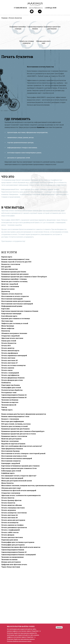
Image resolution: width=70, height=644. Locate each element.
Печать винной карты (10, 351)
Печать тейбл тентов (10, 532)
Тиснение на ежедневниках (12, 557)
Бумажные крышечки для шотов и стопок (19, 434)
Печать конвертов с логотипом (14, 513)
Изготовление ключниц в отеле (14, 456)
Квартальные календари (11, 314)
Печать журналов (9, 510)
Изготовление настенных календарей (17, 458)
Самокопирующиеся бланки (13, 550)
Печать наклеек (8, 368)
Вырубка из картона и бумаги (13, 444)
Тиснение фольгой (9, 405)
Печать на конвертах (10, 523)
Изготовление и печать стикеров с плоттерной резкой (23, 453)
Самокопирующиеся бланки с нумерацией (19, 555)
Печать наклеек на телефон (12, 525)
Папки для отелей (9, 341)
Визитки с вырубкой (10, 284)
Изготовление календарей (12, 299)
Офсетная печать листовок (12, 338)
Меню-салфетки (8, 328)
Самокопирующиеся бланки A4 (14, 395)
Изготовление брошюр (10, 451)
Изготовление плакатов (11, 461)
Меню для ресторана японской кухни (17, 481)
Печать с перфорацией (11, 530)
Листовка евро (7, 321)
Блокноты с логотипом (11, 264)
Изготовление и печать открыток (15, 296)
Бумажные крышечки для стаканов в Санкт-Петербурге (24, 277)
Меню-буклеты (7, 483)
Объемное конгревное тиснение (14, 333)
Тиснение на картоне (10, 402)
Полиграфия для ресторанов (13, 545)
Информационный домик (12, 306)
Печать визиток (8, 348)
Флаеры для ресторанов (11, 562)
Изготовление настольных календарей (17, 304)
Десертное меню (8, 289)
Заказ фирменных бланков (12, 449)
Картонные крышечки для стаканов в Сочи (19, 468)
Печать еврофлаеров (10, 353)
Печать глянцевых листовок (13, 508)
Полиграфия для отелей (11, 388)
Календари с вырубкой (11, 463)
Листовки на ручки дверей (12, 478)
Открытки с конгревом (11, 493)
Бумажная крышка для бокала (14, 272)
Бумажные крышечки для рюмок (15, 274)
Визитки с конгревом (10, 441)
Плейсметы (6, 383)
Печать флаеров (8, 535)
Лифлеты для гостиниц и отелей (15, 323)
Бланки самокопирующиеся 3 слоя (15, 416)
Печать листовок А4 (10, 515)
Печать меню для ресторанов (13, 520)
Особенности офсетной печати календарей (19, 490)
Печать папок (7, 370)
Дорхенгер (6, 291)
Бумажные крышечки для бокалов (15, 429)
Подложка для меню (10, 540)
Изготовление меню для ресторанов (16, 301)
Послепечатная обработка (12, 390)
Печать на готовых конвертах (13, 365)
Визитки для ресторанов (11, 439)
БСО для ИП (6, 267)
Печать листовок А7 (10, 363)
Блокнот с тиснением (10, 419)
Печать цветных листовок (12, 537)
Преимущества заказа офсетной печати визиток (21, 547)
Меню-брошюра (8, 326)
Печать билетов (8, 498)
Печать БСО (6, 346)
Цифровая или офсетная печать (14, 564)
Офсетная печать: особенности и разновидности (21, 495)
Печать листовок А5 (9, 360)
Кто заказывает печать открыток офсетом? (19, 476)
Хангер (4, 407)
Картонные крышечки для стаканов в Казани (20, 311)
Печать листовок (8, 358)
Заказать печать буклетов (12, 294)
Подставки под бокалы (11, 385)
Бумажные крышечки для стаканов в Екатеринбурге (23, 431)
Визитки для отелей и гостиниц (14, 281)
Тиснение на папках (9, 560)
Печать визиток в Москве (12, 505)
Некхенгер (6, 331)
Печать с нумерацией (10, 373)
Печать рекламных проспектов (14, 527)
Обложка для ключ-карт (11, 488)
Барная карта (7, 257)
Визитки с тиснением (10, 286)
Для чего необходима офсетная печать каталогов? (22, 446)
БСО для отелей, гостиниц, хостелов (16, 424)
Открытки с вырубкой (10, 336)
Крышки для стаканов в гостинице (16, 318)
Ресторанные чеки (9, 393)
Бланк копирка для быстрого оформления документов (24, 414)
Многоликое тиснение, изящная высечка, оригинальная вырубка (28, 486)
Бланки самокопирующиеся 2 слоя (15, 259)
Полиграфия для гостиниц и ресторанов (18, 542)
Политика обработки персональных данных (19, 641)
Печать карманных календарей (14, 355)
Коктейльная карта (9, 316)
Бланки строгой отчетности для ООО (16, 262)
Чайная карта (7, 410)
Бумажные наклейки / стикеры (14, 279)
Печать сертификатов (10, 375)
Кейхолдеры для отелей (11, 471)
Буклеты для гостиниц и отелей (14, 426)
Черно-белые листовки (11, 567)
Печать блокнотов (9, 343)
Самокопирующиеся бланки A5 (14, 552)
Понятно (59, 627)
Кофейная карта (8, 473)
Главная (4, 18)
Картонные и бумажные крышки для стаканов (20, 466)
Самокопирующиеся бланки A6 (14, 397)
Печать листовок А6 (10, 518)
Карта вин (5, 309)
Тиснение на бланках (10, 400)
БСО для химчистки (10, 269)
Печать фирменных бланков (13, 378)
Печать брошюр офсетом (11, 500)
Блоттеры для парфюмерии (13, 421)
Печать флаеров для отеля (12, 380)
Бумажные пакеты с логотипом (14, 436)
